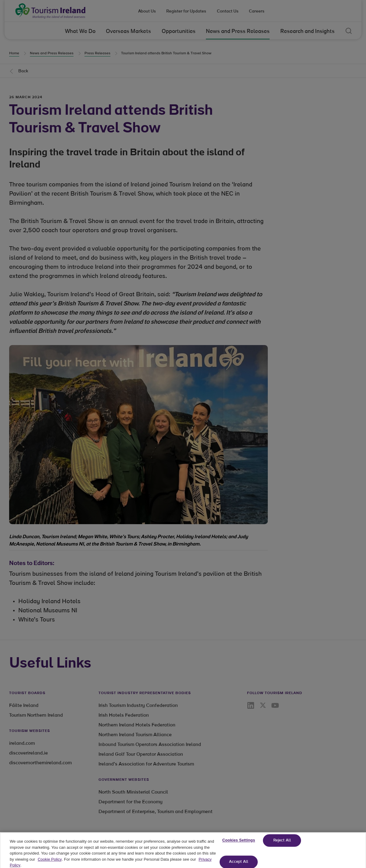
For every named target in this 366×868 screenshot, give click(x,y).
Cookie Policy (50, 864)
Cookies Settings (239, 845)
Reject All (282, 845)
